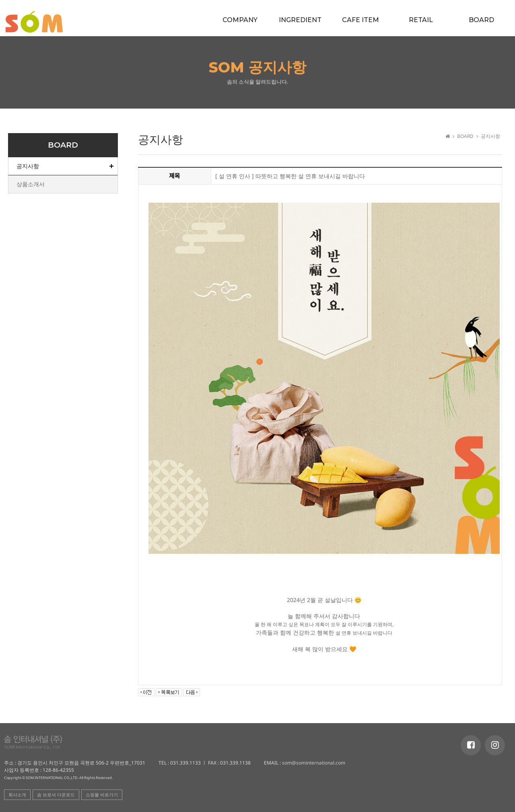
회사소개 (17, 795)
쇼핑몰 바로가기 (102, 795)
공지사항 (28, 166)
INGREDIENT (300, 20)
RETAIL (421, 20)
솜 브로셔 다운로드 (56, 795)
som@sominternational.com (313, 763)
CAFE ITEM (360, 20)
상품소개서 (31, 184)
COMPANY (240, 20)
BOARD (481, 20)
